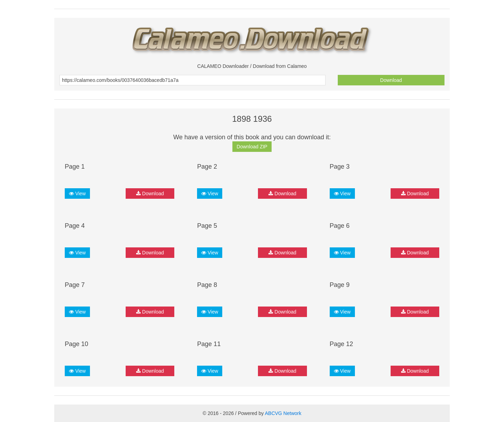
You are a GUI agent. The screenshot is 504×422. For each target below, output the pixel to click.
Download (391, 80)
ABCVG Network (283, 413)
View (77, 194)
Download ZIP (252, 147)
